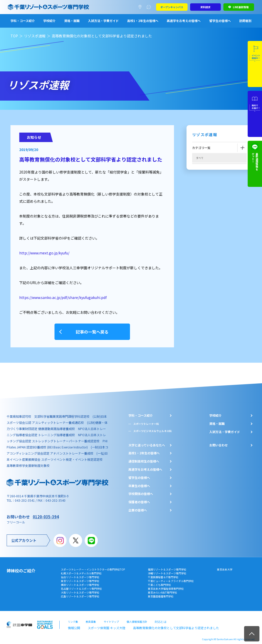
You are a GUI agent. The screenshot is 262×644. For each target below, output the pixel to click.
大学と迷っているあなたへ (147, 442)
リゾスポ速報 (35, 36)
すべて (200, 158)
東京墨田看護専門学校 (161, 593)
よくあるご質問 (150, 7)
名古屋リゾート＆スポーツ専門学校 (81, 585)
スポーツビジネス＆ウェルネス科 (152, 428)
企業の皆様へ (138, 507)
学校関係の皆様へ (141, 491)
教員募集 (91, 618)
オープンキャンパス (172, 7)
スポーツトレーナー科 (146, 420)
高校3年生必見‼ (205, 198)
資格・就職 (72, 21)
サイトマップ (111, 618)
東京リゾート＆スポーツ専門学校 (80, 578)
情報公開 (73, 623)
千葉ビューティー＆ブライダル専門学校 (171, 578)
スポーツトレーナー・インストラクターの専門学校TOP (93, 566)
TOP (14, 36)
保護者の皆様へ (139, 499)
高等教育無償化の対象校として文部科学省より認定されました (160, 623)
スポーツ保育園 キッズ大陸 (101, 623)
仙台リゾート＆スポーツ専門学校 (80, 574)
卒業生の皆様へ (139, 482)
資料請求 (205, 7)
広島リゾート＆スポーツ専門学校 (80, 593)
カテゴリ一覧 (201, 148)
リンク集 (73, 618)
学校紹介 (49, 21)
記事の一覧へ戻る (92, 330)
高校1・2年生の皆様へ (143, 21)
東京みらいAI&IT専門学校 (162, 589)
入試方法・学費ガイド (103, 21)
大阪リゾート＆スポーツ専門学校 (80, 589)
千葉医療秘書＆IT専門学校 (163, 574)
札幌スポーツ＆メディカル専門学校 (81, 570)
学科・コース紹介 (23, 21)
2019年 (200, 208)
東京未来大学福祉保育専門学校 (166, 585)
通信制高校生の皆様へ (144, 458)
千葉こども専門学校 (159, 581)
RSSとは (160, 618)
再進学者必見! (204, 178)
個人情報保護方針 (137, 618)
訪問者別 (245, 21)
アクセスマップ (141, 7)
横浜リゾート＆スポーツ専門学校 (80, 581)
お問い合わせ (219, 442)
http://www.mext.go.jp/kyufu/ (44, 253)
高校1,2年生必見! (206, 188)
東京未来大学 (225, 566)
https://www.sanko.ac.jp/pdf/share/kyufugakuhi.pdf (63, 297)
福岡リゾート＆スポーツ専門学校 (167, 566)
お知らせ (201, 219)
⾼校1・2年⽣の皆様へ (144, 450)
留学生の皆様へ (220, 21)
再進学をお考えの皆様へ (184, 21)
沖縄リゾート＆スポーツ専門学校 (167, 570)
